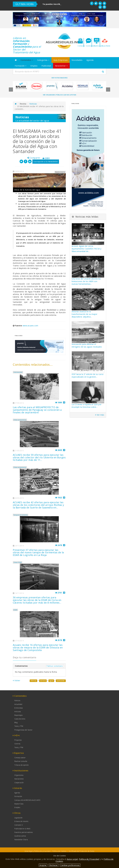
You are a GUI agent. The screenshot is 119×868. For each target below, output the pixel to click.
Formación (21, 66)
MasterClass (19, 804)
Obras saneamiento (20, 420)
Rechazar (54, 865)
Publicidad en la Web (22, 829)
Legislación (18, 818)
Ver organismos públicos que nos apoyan (59, 95)
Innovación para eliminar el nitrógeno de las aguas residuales (87, 345)
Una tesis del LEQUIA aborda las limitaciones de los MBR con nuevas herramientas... (86, 281)
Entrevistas (19, 708)
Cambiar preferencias (70, 865)
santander (61, 681)
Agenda (90, 60)
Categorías (43, 60)
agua (51, 681)
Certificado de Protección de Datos (81, 851)
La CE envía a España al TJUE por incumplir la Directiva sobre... (87, 406)
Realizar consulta (21, 761)
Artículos (18, 712)
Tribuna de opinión (22, 765)
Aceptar (43, 865)
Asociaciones (19, 779)
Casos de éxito (20, 719)
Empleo (34, 66)
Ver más (100, 415)
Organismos (19, 775)
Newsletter (61, 66)
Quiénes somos (20, 836)
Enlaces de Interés (21, 821)
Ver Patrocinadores (59, 78)
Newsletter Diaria (21, 840)
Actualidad (18, 704)
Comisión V (19, 825)
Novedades (77, 60)
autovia (43, 681)
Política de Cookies (59, 851)
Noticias (33, 104)
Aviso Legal (72, 859)
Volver (16, 680)
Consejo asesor (20, 758)
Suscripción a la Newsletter (46, 162)
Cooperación (19, 783)
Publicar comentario (55, 666)
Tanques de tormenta (21, 515)
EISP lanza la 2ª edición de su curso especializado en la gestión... (88, 376)
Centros (17, 744)
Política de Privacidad (89, 859)
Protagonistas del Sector (23, 730)
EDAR (15, 610)
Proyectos (18, 740)
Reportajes (18, 715)
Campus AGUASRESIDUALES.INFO (27, 800)
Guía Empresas (61, 60)
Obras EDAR (18, 562)
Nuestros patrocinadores (24, 832)
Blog (16, 722)
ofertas (33, 681)
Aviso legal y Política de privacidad (37, 851)
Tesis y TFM (19, 726)
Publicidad (46, 66)
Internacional (18, 372)
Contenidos (27, 60)
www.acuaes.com (30, 326)
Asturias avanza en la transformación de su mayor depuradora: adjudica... (85, 314)
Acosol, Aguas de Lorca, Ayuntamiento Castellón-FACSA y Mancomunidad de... (87, 249)
